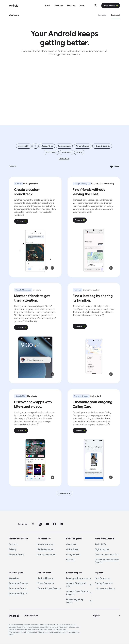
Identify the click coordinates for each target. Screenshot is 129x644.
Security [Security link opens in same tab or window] (13, 544)
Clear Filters (64, 159)
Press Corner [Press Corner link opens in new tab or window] (46, 583)
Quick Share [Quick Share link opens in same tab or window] (72, 549)
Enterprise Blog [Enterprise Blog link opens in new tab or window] (18, 593)
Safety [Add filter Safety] (79, 152)
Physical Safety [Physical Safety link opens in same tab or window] (17, 554)
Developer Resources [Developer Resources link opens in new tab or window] (79, 578)
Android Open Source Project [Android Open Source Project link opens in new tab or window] (79, 593)
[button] (46, 268)
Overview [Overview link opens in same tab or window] (71, 544)
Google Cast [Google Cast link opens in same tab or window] (73, 554)
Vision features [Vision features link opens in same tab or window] (45, 544)
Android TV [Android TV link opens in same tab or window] (100, 544)
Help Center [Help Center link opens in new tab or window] (102, 578)
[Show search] (95, 6)
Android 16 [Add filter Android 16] (66, 152)
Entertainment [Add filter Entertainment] (64, 146)
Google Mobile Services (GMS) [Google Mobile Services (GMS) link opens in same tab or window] (107, 561)
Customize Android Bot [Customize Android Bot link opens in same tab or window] (107, 554)
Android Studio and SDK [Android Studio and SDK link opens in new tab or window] (79, 585)
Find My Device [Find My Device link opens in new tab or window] (104, 583)
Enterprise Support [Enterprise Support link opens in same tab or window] (19, 588)
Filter (115, 166)
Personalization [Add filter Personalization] (83, 146)
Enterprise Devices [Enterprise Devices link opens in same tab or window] (19, 583)
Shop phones (111, 6)
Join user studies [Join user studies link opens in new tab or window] (105, 588)
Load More (65, 493)
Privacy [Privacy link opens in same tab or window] (13, 549)
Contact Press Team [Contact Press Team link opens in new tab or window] (49, 588)
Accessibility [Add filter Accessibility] (24, 146)
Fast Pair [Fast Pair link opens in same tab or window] (71, 559)
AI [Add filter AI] (36, 146)
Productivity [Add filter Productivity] (51, 152)
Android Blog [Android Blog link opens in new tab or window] (46, 578)
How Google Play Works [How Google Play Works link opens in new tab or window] (79, 601)
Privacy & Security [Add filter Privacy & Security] (102, 146)
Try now (22, 221)
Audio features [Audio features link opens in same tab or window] (45, 549)
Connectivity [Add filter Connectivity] (47, 146)
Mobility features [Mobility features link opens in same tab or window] (46, 554)
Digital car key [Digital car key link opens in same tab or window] (102, 549)
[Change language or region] (107, 616)
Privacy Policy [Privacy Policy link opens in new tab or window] (31, 616)
